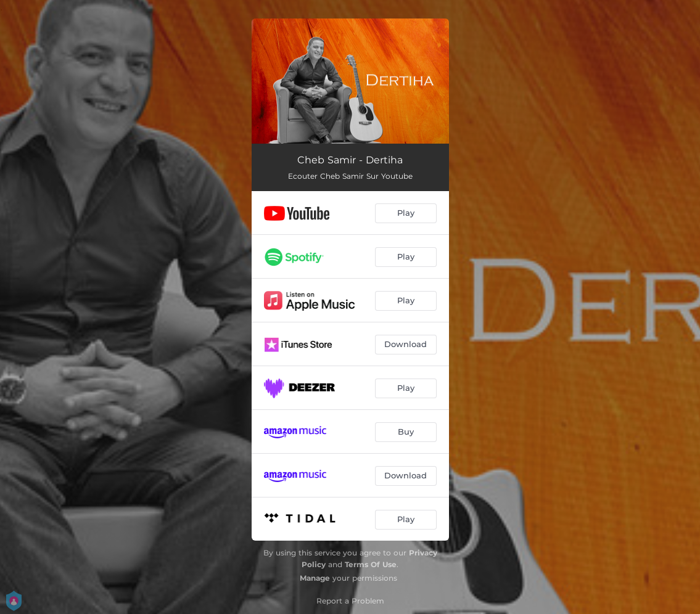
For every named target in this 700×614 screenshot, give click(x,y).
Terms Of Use (371, 564)
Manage (315, 578)
